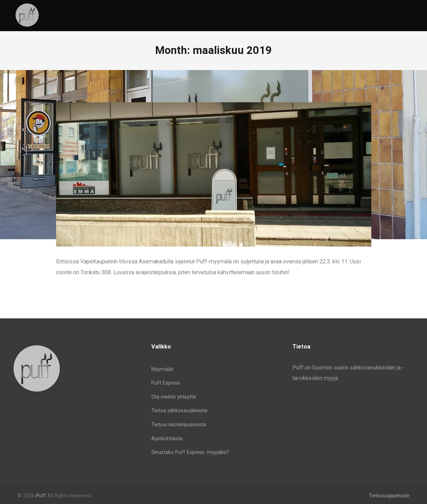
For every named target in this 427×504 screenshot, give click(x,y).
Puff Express (166, 383)
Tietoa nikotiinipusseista (179, 425)
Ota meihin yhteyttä (174, 397)
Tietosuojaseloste (389, 496)
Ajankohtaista (167, 439)
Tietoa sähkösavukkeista (179, 411)
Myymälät (162, 369)
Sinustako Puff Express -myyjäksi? (190, 452)
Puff (41, 496)
